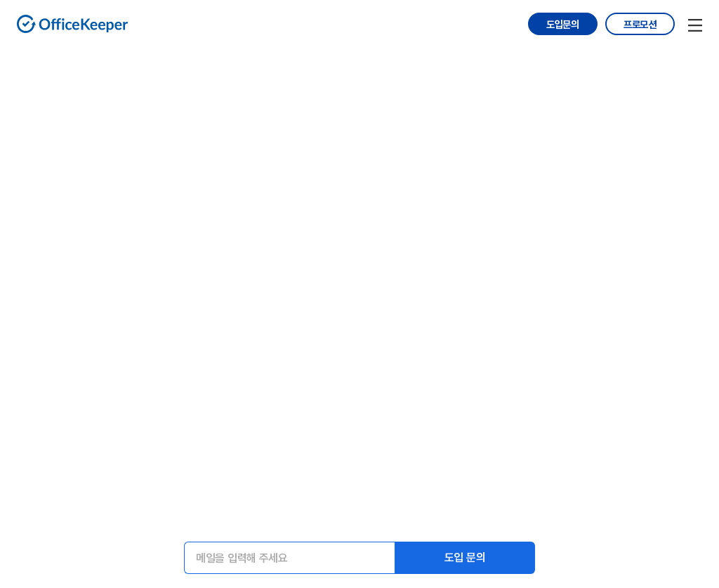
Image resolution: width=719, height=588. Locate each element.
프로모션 (640, 24)
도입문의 (563, 24)
